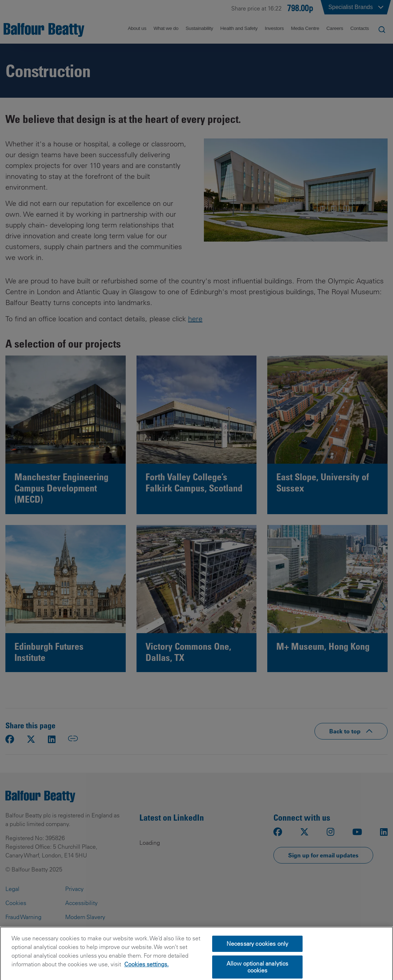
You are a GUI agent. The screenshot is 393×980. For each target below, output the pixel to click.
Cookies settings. (146, 975)
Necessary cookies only (258, 954)
